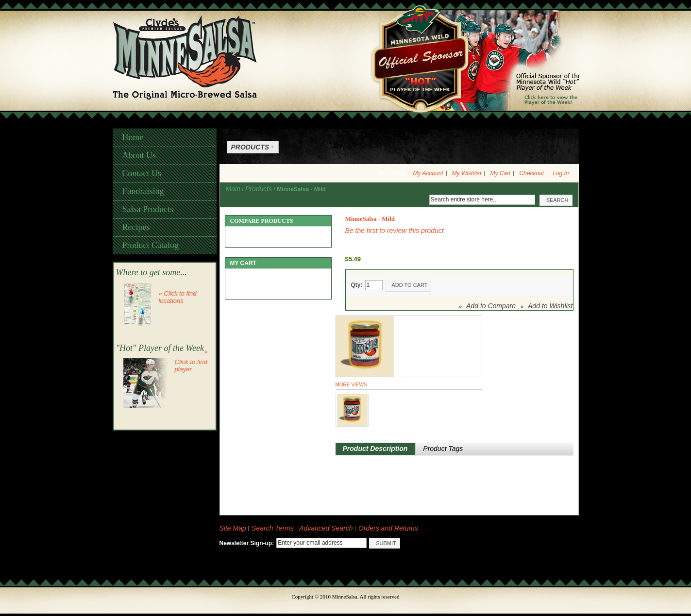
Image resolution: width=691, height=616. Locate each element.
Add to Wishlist (550, 306)
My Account (428, 173)
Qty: (357, 285)
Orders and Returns (388, 528)
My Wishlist (467, 173)
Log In (561, 173)
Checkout (531, 173)
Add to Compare (491, 306)
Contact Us (142, 173)
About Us (139, 155)
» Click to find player (191, 360)
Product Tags (443, 449)
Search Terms (273, 528)
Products (259, 189)
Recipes (136, 227)
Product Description (375, 449)
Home (133, 137)
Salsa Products (148, 209)
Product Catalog (151, 245)
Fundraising (143, 191)
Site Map (233, 528)
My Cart (500, 173)
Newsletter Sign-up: (247, 543)
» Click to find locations (178, 297)
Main (233, 189)
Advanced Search (326, 528)
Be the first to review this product (395, 231)
